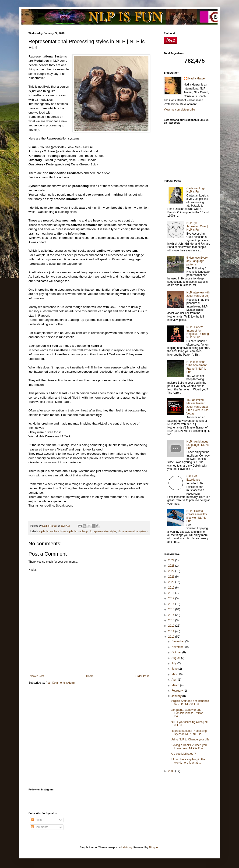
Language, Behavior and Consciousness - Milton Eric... (187, 713)
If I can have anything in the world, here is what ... (188, 761)
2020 (172, 582)
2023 (172, 566)
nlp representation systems (133, 531)
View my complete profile (179, 110)
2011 (172, 631)
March (176, 685)
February (177, 691)
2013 (172, 620)
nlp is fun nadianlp (77, 531)
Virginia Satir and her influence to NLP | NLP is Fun (190, 703)
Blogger (154, 847)
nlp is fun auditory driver (53, 531)
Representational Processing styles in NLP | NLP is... (189, 732)
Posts (36, 820)
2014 (172, 615)
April (175, 680)
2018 (172, 593)
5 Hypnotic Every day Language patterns (197, 261)
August (176, 658)
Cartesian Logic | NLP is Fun (197, 190)
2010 (172, 637)
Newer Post (37, 676)
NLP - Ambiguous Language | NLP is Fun (198, 445)
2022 (172, 571)
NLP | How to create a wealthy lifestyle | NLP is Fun (197, 516)
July (174, 663)
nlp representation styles (103, 531)
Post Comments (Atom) (60, 683)
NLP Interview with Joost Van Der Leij (198, 294)
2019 (172, 588)
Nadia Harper (197, 79)
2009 (172, 771)
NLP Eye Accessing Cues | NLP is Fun (197, 226)
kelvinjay (127, 847)
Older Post (142, 676)
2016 (172, 604)
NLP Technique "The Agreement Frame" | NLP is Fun (197, 367)
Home (90, 676)
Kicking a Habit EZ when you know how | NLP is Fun (189, 747)
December (178, 641)
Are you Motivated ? (183, 754)
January (177, 696)
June (175, 669)
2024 (172, 560)
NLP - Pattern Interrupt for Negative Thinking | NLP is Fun (198, 332)
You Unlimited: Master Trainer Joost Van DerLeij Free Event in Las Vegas (197, 407)
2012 (172, 626)
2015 (172, 609)
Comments (40, 827)
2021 (172, 577)
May (175, 674)
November (178, 647)
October (177, 652)
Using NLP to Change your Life (190, 739)
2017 (172, 598)
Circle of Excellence (193, 478)
